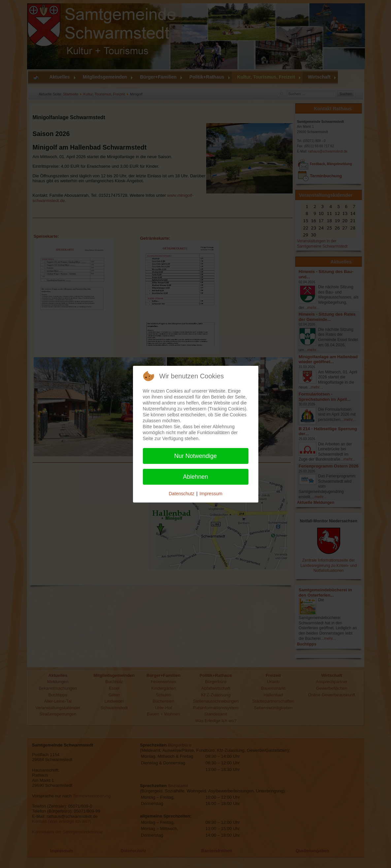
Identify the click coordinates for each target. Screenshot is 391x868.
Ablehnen (195, 477)
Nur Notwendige (195, 456)
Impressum (211, 494)
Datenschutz (181, 494)
